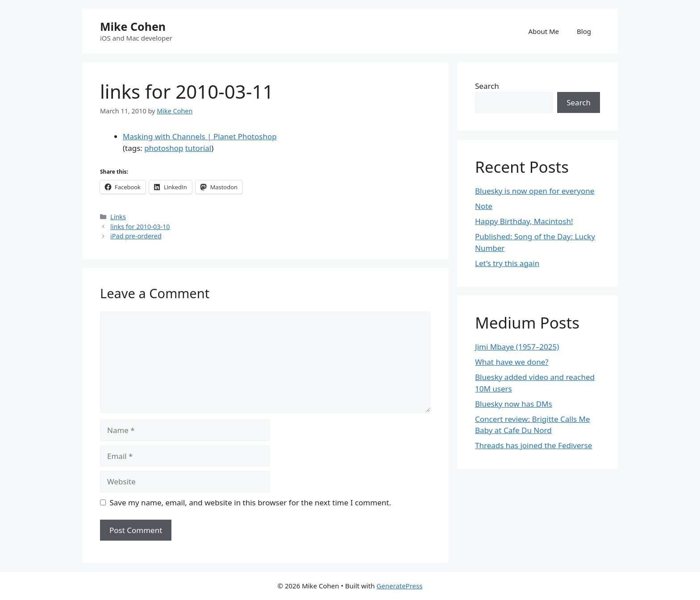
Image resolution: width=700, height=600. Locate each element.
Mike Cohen (133, 26)
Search (487, 86)
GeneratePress (399, 586)
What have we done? (512, 362)
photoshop (164, 148)
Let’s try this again (507, 263)
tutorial (198, 148)
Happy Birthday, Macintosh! (524, 221)
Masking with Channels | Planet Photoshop (200, 136)
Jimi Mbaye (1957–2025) (517, 347)
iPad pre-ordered (136, 236)
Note (484, 206)
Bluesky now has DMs (514, 404)
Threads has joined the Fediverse (533, 445)
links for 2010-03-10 (140, 227)
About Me (544, 31)
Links (118, 217)
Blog (584, 31)
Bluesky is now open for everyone (535, 191)
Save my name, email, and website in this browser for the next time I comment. (250, 502)
